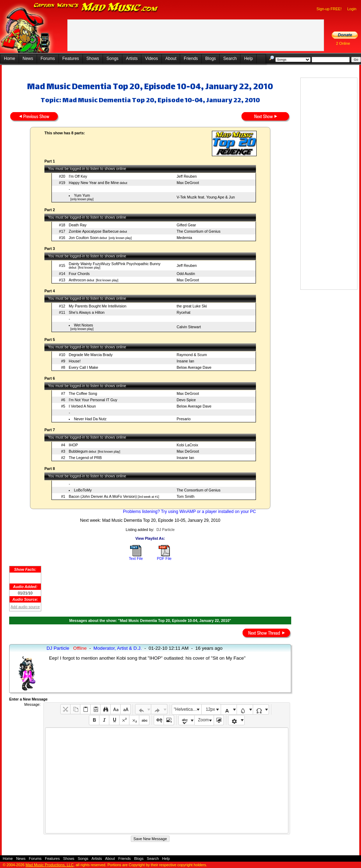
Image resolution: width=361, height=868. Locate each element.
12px (210, 709)
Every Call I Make (84, 367)
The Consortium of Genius (198, 231)
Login (352, 9)
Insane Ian (185, 361)
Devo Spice (186, 400)
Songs (112, 59)
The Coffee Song (83, 393)
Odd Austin (186, 274)
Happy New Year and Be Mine (94, 183)
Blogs (210, 59)
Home (10, 59)
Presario (184, 419)
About (171, 59)
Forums (48, 59)
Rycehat (183, 312)
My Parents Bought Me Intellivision (97, 306)
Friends (191, 59)
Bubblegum (78, 451)
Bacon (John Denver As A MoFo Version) (103, 496)
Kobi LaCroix (187, 445)
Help (248, 59)
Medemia (184, 238)
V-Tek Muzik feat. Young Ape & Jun (206, 197)
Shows (93, 59)
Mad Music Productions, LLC (49, 865)
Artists (132, 59)
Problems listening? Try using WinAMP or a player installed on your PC (189, 512)
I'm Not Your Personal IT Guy (93, 400)
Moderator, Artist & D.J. (118, 648)
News (28, 59)
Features (71, 59)
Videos (151, 59)
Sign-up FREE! (329, 9)
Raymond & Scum (192, 355)
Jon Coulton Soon (84, 238)
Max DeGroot (188, 183)
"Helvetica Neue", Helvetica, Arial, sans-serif (188, 709)
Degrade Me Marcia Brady (91, 355)
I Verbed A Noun (82, 406)
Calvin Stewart (189, 327)
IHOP (73, 445)
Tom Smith (185, 496)
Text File (136, 558)
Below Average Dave (194, 367)
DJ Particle (166, 530)
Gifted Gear (186, 225)
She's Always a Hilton (87, 312)
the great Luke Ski (192, 306)
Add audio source (25, 607)
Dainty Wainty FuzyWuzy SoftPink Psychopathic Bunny (115, 264)
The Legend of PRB (85, 458)
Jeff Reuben (187, 176)
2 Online (343, 43)
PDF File (164, 558)
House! (75, 361)
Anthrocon (77, 280)
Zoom (204, 720)
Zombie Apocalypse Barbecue (94, 231)
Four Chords (79, 274)
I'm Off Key (78, 176)
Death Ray (78, 225)
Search (230, 59)
